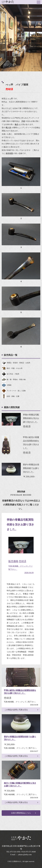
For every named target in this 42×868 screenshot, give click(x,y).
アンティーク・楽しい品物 (14, 391)
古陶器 (7, 385)
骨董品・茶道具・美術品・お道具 (16, 363)
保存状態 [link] (9, 153)
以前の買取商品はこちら (21, 813)
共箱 (12, 144)
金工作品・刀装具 (10, 374)
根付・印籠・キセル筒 (12, 368)
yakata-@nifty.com (25, 855)
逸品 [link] (16, 124)
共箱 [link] (23, 121)
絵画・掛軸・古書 (10, 396)
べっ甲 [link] (10, 99)
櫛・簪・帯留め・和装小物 (14, 380)
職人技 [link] (8, 128)
